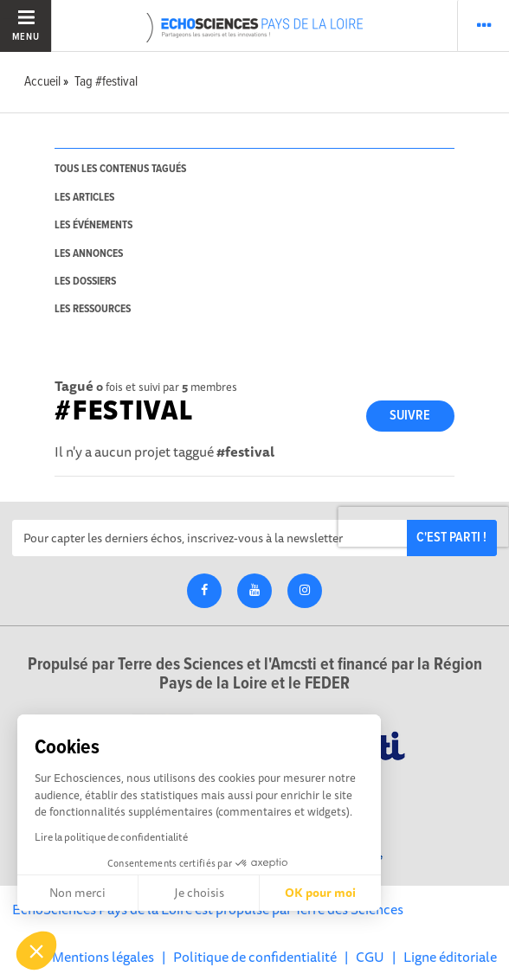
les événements (93, 225)
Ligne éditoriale (450, 957)
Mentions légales (103, 957)
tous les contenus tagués (120, 169)
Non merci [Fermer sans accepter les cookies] (77, 893)
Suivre (410, 416)
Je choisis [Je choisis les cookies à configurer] (199, 893)
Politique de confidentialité (255, 957)
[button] (36, 951)
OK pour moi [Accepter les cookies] (320, 893)
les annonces (89, 254)
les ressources (93, 309)
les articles (84, 198)
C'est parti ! (451, 538)
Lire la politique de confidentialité (111, 837)
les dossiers (85, 282)
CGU (370, 957)
